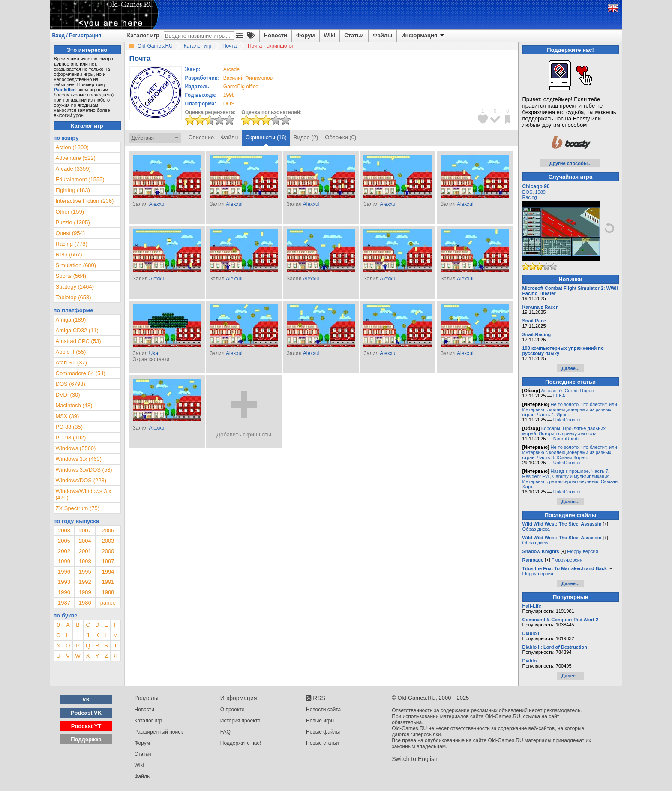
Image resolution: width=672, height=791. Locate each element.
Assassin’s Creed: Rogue (568, 391)
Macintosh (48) (74, 405)
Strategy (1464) (75, 287)
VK (86, 699)
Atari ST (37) (71, 362)
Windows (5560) (76, 448)
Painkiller (64, 90)
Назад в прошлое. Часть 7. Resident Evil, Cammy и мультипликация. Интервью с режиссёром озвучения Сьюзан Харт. (570, 479)
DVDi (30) (68, 395)
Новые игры (320, 721)
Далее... (570, 368)
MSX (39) (67, 416)
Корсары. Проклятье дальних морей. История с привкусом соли (564, 431)
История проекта (240, 721)
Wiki (330, 35)
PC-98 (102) (71, 438)
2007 (85, 531)
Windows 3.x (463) (79, 459)
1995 (85, 572)
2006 (108, 531)
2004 (85, 541)
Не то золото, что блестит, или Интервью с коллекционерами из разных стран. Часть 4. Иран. (570, 409)
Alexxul (157, 204)
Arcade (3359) (73, 169)
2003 (108, 541)
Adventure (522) (76, 158)
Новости (276, 35)
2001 (85, 551)
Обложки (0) (340, 137)
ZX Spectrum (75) (78, 508)
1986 (85, 603)
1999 (64, 561)
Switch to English (415, 759)
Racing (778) (72, 244)
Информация (423, 36)
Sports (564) (71, 276)
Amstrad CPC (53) (78, 341)
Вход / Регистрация (77, 36)
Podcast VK (86, 713)
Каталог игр (143, 35)
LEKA (559, 396)
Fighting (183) (73, 190)
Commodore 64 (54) (81, 373)
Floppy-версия (582, 551)
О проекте (232, 710)
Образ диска (536, 529)
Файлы (383, 35)
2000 (108, 551)
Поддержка (86, 739)
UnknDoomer (567, 420)
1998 (229, 95)
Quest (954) (70, 233)
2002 (64, 551)
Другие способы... (571, 163)
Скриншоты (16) (266, 137)
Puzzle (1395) (73, 222)
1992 (85, 582)
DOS (528, 192)
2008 (64, 531)
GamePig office (241, 87)
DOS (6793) (70, 384)
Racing (530, 197)
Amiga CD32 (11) (77, 330)
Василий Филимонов (248, 78)
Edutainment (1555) (80, 179)
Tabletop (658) (73, 297)
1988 (108, 592)
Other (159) (70, 212)
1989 (85, 592)
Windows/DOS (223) (81, 480)
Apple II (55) (71, 352)
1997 (108, 561)
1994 (108, 572)
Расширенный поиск (159, 732)
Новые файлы (323, 732)
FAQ (225, 732)
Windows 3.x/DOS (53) (84, 470)
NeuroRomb (566, 439)
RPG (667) (69, 254)
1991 (108, 582)
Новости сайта (323, 710)
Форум (305, 35)
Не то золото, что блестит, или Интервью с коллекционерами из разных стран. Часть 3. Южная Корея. (570, 452)
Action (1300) (72, 147)
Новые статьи (322, 743)
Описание (201, 137)
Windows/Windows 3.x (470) (84, 494)
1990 (64, 592)
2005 (64, 541)
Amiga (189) (71, 320)
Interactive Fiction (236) (85, 201)
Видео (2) (306, 137)
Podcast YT (86, 726)
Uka (153, 353)
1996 (64, 572)
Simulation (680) (76, 265)
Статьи (354, 35)
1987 (64, 603)
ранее (108, 603)
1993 (64, 582)
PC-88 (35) (69, 427)
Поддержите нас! (241, 743)
